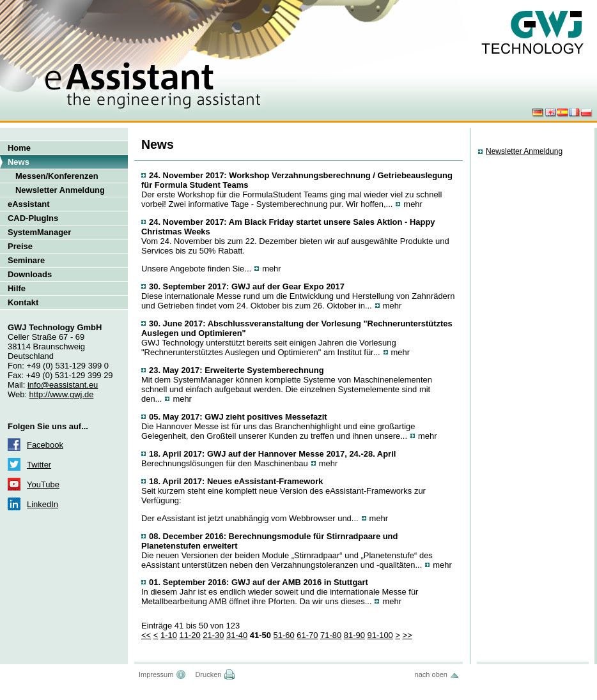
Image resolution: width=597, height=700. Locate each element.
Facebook (45, 445)
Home (19, 148)
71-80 (331, 635)
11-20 (190, 635)
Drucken (208, 674)
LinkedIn (43, 504)
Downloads (30, 274)
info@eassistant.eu (63, 385)
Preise (20, 246)
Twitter (39, 465)
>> (407, 635)
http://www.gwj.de (62, 394)
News (19, 162)
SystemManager (39, 232)
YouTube (43, 484)
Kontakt (23, 302)
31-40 (237, 635)
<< (146, 635)
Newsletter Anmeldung (60, 190)
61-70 (307, 635)
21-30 (213, 635)
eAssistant (29, 204)
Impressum (156, 674)
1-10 (169, 635)
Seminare (26, 260)
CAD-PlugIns (33, 218)
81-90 (354, 635)
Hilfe (17, 288)
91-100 (380, 635)
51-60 (283, 635)
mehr (413, 204)
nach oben (431, 674)
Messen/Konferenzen (57, 176)
